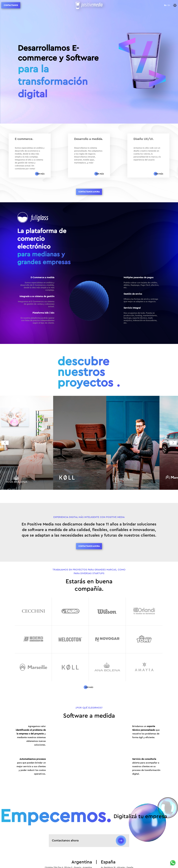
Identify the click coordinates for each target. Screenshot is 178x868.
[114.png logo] (107, 667)
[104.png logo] (33, 611)
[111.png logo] (144, 639)
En (169, 5)
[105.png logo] (70, 611)
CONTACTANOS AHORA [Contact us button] (89, 192)
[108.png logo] (33, 639)
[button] (5, 443)
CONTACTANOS (11, 5)
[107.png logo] (144, 611)
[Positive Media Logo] (89, 5)
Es (165, 5)
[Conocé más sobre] (89, 687)
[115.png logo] (144, 667)
